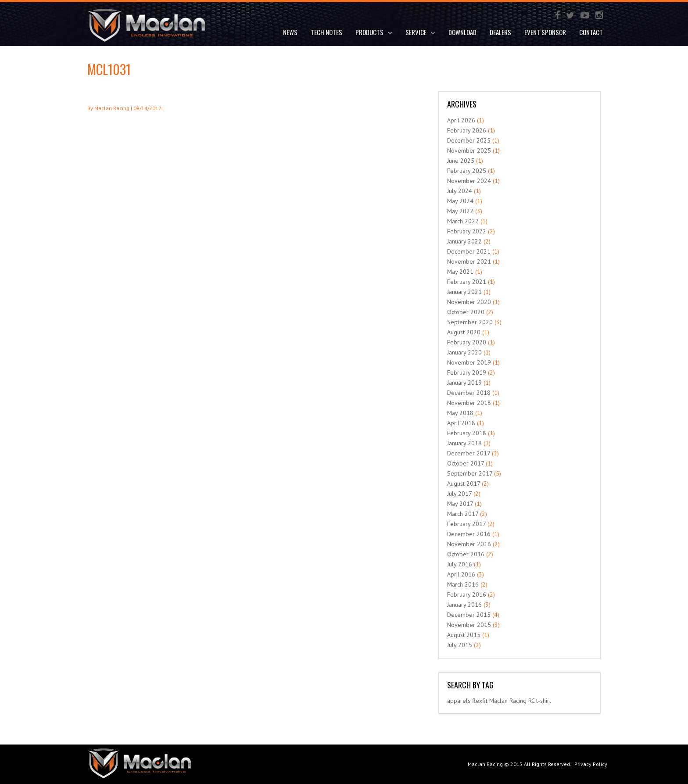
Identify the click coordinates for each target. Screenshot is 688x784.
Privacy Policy (591, 764)
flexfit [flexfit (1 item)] (480, 701)
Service (420, 32)
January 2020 (464, 352)
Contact (591, 32)
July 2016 (460, 564)
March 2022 (463, 221)
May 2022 (460, 211)
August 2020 (464, 332)
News (290, 32)
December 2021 (469, 251)
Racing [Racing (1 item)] (518, 701)
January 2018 (464, 443)
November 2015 (469, 625)
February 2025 (467, 171)
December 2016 (469, 534)
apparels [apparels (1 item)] (459, 701)
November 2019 (469, 362)
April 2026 (461, 120)
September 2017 (470, 473)
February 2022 (467, 231)
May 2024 (460, 201)
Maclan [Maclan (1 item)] (498, 701)
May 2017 (460, 504)
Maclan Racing (485, 764)
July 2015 (460, 645)
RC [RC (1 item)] (531, 701)
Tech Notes (326, 32)
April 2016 (461, 574)
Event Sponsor (545, 32)
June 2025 (461, 161)
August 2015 (464, 635)
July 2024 (460, 191)
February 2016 (467, 594)
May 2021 (460, 272)
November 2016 (469, 544)
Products (374, 32)
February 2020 (467, 342)
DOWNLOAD (462, 32)
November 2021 (469, 261)
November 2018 (469, 403)
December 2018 (469, 393)
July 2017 (459, 494)
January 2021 (464, 292)
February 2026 (467, 130)
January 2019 (464, 383)
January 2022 (464, 241)
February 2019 (467, 372)
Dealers (500, 32)
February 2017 (466, 524)
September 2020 (470, 322)
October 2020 (466, 312)
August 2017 (464, 483)
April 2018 (461, 423)
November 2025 (469, 150)
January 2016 (464, 605)
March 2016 (463, 584)
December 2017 (469, 453)
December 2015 (469, 615)
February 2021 (467, 282)
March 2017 (463, 514)
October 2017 (466, 463)
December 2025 (469, 140)
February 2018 (467, 433)
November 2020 (469, 302)
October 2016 (466, 554)
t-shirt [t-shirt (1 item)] (544, 701)
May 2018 (460, 413)
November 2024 (469, 181)
